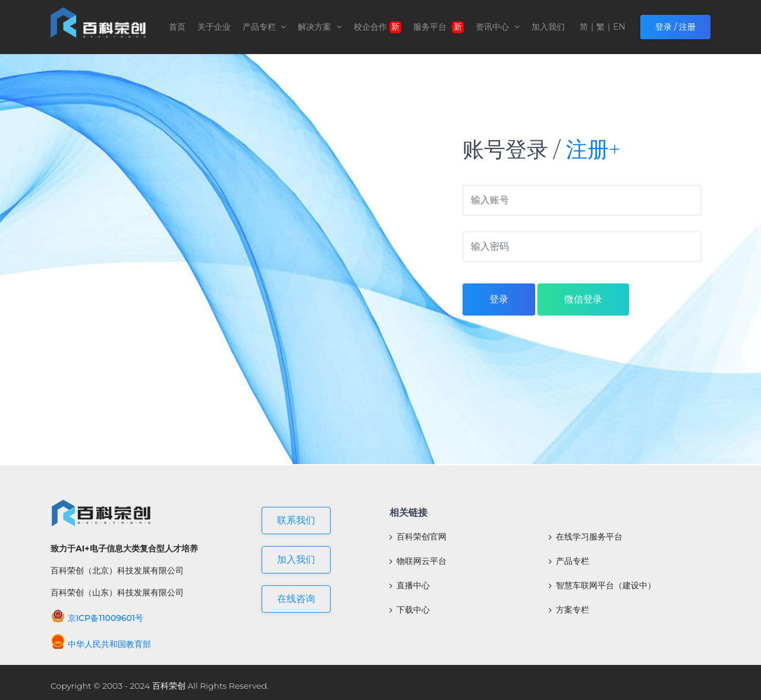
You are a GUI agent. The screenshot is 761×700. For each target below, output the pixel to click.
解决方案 (320, 27)
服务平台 (439, 27)
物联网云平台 (418, 561)
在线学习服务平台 (586, 537)
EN (619, 27)
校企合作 (378, 27)
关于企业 (214, 27)
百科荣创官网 (418, 537)
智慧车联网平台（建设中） (602, 585)
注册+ (593, 149)
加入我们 (548, 27)
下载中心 (410, 610)
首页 (177, 27)
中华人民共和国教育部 (101, 644)
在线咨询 (296, 599)
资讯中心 (498, 27)
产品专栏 (265, 27)
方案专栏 (569, 610)
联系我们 (296, 520)
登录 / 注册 (675, 27)
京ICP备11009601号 (97, 618)
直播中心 (410, 585)
